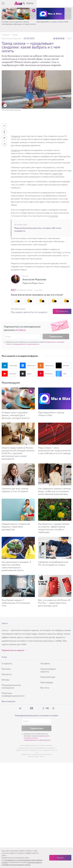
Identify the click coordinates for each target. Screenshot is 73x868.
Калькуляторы (48, 677)
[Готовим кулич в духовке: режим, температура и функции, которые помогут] (54, 14)
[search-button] (60, 3)
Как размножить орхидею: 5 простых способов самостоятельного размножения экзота (16, 566)
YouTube (9, 374)
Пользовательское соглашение (11, 686)
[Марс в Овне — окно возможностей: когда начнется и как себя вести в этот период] (55, 434)
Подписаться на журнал (13, 650)
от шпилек (53, 216)
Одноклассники (46, 365)
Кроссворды (47, 682)
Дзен (26, 374)
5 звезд (64, 38)
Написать (64, 311)
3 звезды (59, 38)
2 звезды (57, 38)
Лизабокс (45, 663)
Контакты (7, 674)
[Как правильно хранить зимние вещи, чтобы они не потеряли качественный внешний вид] (55, 474)
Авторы (6, 680)
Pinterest (45, 374)
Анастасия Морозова (12, 38)
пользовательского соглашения (54, 342)
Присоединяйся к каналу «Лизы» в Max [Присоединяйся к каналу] (51, 414)
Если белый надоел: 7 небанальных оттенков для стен (16, 603)
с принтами (57, 174)
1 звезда (54, 38)
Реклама (6, 669)
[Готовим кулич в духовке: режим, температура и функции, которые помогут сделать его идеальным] (18, 398)
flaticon (42, 756)
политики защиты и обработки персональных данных (22, 863)
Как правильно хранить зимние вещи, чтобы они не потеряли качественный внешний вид (55, 491)
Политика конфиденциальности (13, 694)
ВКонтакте (28, 365)
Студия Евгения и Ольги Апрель (42, 754)
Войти (66, 3)
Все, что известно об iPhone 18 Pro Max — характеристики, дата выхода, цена (54, 603)
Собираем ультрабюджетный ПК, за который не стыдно (53, 563)
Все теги (45, 688)
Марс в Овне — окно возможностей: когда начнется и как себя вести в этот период (54, 450)
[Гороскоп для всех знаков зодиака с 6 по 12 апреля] (18, 474)
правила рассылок (33, 344)
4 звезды (61, 38)
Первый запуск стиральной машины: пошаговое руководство (16, 527)
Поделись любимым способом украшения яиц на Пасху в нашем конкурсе (19, 23)
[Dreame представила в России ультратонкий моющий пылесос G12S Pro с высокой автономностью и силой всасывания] (18, 434)
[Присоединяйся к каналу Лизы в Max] (55, 398)
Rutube (62, 365)
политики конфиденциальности (16, 344)
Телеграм (9, 365)
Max (61, 374)
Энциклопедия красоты (48, 670)
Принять (60, 858)
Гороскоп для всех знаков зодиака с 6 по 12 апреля (15, 490)
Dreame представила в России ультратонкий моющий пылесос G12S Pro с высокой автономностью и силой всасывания (18, 453)
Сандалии (16, 136)
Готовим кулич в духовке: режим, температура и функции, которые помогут (54, 23)
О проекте (7, 663)
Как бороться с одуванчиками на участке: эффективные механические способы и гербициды (54, 528)
